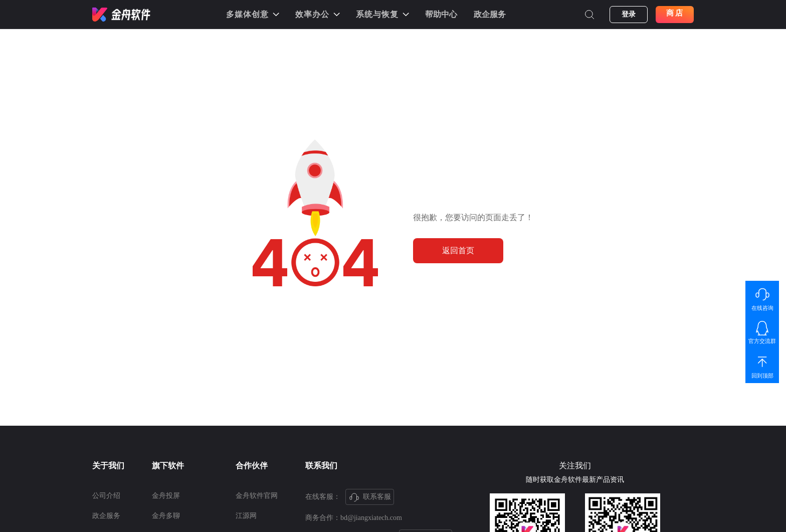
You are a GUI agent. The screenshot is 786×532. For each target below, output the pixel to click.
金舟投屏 (166, 496)
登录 (629, 14)
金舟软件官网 (257, 496)
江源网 (246, 516)
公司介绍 (106, 496)
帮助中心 (441, 14)
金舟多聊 (166, 516)
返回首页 (458, 250)
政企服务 (490, 14)
